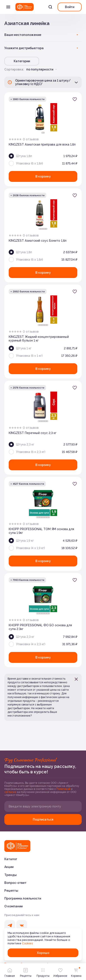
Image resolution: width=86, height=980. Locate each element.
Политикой (64, 789)
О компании (13, 906)
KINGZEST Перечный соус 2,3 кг (33, 433)
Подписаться (43, 819)
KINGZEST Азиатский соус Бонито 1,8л (38, 241)
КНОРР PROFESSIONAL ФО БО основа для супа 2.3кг (40, 627)
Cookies (27, 943)
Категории (22, 61)
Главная (10, 972)
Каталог (11, 859)
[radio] (10, 139)
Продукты (43, 972)
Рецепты (11, 891)
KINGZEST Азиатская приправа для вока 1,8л (42, 144)
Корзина (76, 972)
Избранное (60, 972)
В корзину (43, 176)
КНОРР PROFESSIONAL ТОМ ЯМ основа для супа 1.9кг (41, 531)
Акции (9, 867)
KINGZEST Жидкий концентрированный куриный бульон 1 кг (39, 339)
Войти (70, 7)
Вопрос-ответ (15, 883)
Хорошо (43, 953)
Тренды (11, 875)
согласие (11, 792)
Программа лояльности (23, 898)
